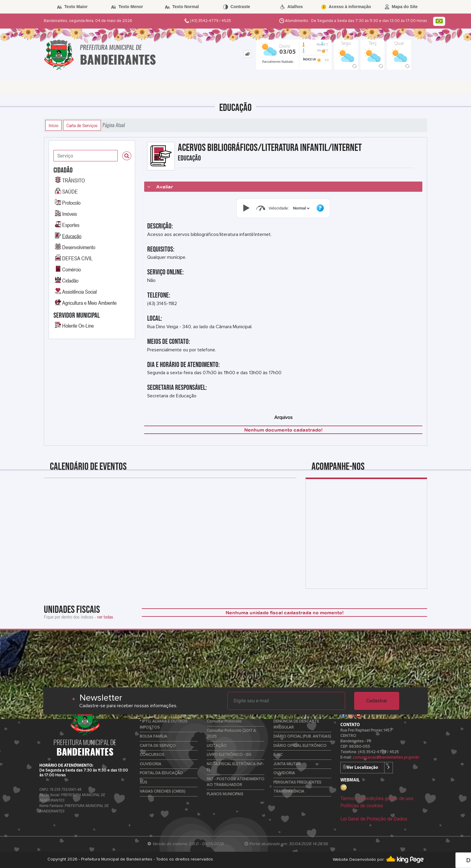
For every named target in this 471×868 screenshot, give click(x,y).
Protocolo (71, 203)
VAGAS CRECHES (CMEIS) (162, 792)
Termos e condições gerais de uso (377, 798)
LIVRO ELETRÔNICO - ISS (229, 755)
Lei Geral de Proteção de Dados (374, 819)
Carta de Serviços (82, 125)
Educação (72, 236)
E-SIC (278, 755)
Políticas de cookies (362, 806)
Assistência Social (79, 292)
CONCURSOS (152, 755)
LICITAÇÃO (217, 746)
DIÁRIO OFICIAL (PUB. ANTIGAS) (302, 737)
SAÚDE (70, 191)
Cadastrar (377, 701)
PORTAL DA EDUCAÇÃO (161, 773)
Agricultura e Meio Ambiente (89, 303)
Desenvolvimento (79, 247)
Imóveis (70, 214)
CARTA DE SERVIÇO (158, 746)
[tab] (247, 54)
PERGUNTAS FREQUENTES (297, 782)
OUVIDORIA (150, 764)
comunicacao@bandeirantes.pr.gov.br (386, 758)
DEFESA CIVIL (77, 258)
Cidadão (70, 280)
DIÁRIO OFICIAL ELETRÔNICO (300, 746)
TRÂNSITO (73, 180)
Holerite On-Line (78, 325)
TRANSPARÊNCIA (289, 792)
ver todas (105, 617)
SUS (143, 782)
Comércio (71, 269)
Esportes (71, 225)
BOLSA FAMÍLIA (153, 737)
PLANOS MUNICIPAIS (225, 794)
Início (53, 125)
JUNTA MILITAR (287, 764)
